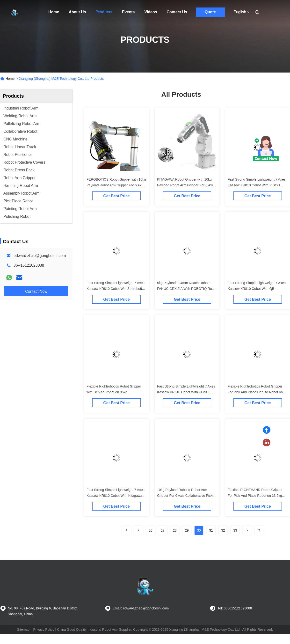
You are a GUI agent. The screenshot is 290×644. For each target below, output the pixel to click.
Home (54, 12)
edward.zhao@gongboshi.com (40, 256)
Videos (151, 12)
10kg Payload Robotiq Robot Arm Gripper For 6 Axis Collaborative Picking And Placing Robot (187, 496)
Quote (210, 12)
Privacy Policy (44, 629)
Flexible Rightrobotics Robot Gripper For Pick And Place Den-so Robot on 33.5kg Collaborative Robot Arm (255, 392)
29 (187, 530)
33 (235, 530)
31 (211, 530)
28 (175, 530)
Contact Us (177, 12)
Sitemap (23, 629)
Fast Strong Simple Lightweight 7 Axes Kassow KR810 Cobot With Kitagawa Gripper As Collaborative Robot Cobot (116, 496)
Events (128, 12)
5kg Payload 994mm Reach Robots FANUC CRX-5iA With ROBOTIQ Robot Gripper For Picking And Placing (187, 289)
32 (223, 530)
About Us (77, 12)
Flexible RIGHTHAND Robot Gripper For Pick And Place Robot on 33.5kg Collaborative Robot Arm (255, 496)
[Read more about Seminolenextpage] (126, 530)
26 (151, 530)
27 (163, 530)
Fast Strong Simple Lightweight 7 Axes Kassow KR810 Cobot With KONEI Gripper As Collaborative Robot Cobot (186, 392)
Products (104, 12)
